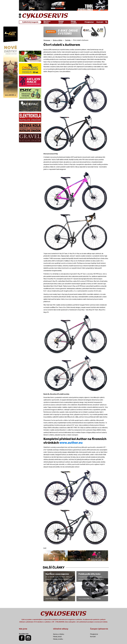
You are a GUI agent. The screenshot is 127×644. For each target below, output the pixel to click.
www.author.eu (71, 443)
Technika (68, 40)
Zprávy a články (47, 22)
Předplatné (89, 22)
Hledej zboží (61, 22)
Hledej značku (74, 22)
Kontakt (100, 22)
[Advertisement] (30, 38)
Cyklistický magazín (30, 22)
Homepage (47, 40)
